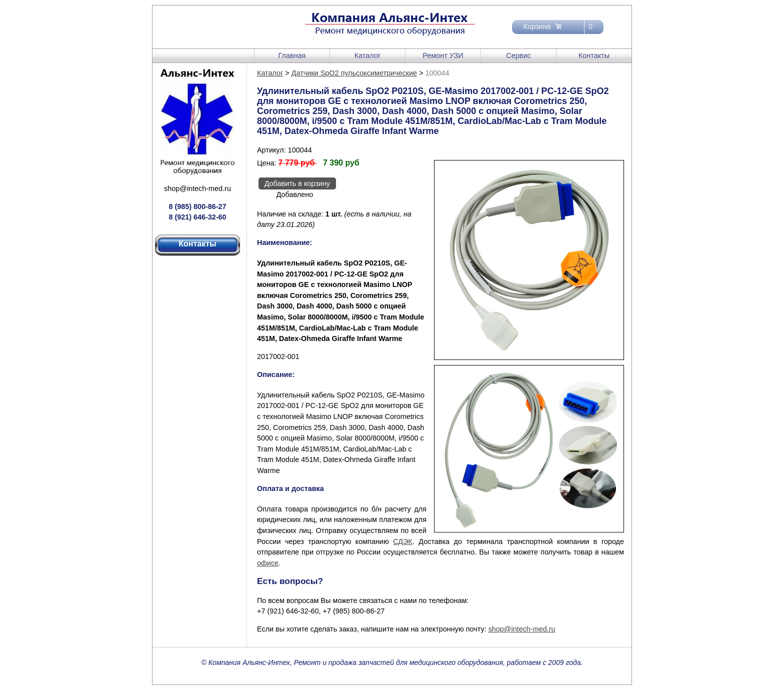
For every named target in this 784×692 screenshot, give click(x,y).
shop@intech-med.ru (197, 188)
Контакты (594, 55)
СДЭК (403, 541)
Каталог (367, 55)
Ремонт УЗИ (443, 55)
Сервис (518, 55)
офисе (268, 563)
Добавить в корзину (297, 183)
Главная (292, 55)
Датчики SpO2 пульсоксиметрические (354, 73)
